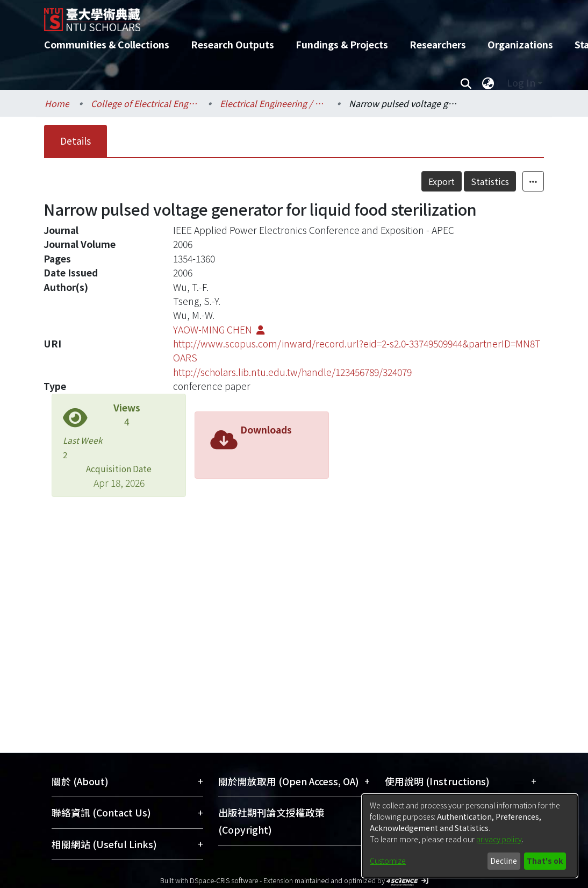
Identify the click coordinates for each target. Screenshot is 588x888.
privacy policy (499, 839)
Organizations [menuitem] (520, 44)
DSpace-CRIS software (224, 880)
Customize (388, 861)
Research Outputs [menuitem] (232, 44)
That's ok (545, 861)
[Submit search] (466, 83)
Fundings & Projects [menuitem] (342, 44)
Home (57, 103)
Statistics (490, 181)
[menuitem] (488, 83)
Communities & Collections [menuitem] (107, 44)
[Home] (285, 16)
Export (442, 181)
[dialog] (470, 836)
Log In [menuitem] (521, 83)
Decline (504, 861)
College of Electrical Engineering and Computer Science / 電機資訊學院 (145, 103)
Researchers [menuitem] (438, 44)
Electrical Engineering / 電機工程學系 (274, 103)
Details (76, 141)
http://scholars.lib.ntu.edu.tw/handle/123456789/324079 (292, 372)
